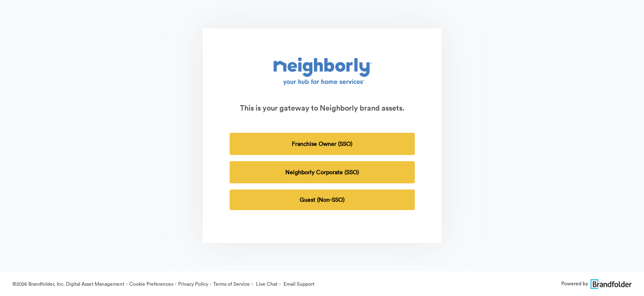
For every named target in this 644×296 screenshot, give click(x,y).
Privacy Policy (193, 284)
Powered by (596, 283)
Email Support (298, 284)
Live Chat (266, 284)
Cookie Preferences (151, 284)
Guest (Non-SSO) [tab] (322, 200)
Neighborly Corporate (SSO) (322, 172)
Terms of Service (231, 284)
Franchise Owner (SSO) (322, 144)
